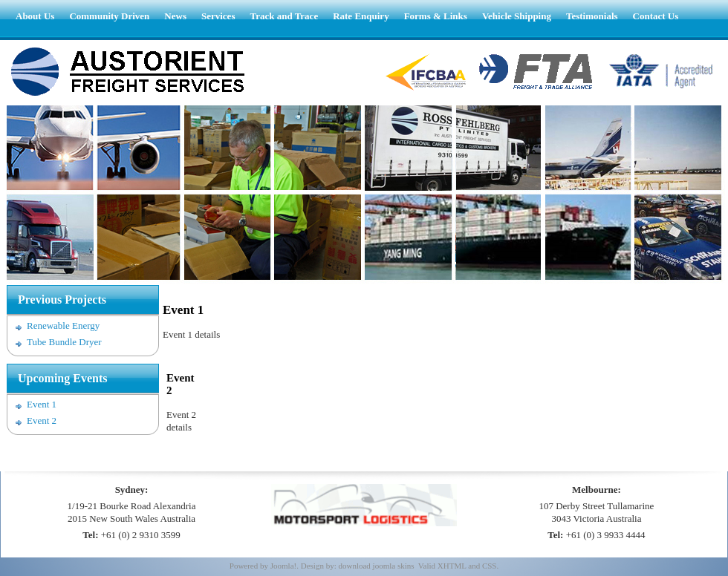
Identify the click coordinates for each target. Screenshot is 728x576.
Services (218, 16)
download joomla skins (376, 566)
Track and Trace (284, 16)
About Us (35, 16)
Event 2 (42, 420)
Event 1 (42, 404)
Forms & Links (436, 16)
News (175, 16)
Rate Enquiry (361, 16)
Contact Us (656, 16)
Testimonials (592, 16)
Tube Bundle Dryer (64, 342)
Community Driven (109, 16)
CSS (490, 566)
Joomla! (283, 566)
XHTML (452, 566)
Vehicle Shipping (517, 16)
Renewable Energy (63, 325)
